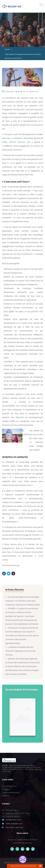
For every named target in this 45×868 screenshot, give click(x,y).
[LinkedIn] (22, 849)
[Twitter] (17, 849)
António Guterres (17, 142)
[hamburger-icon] (42, 5)
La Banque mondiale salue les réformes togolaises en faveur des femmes (20, 651)
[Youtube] (28, 849)
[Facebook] (12, 849)
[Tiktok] (33, 849)
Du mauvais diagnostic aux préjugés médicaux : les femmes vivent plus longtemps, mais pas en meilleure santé (22, 601)
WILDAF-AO (21, 92)
